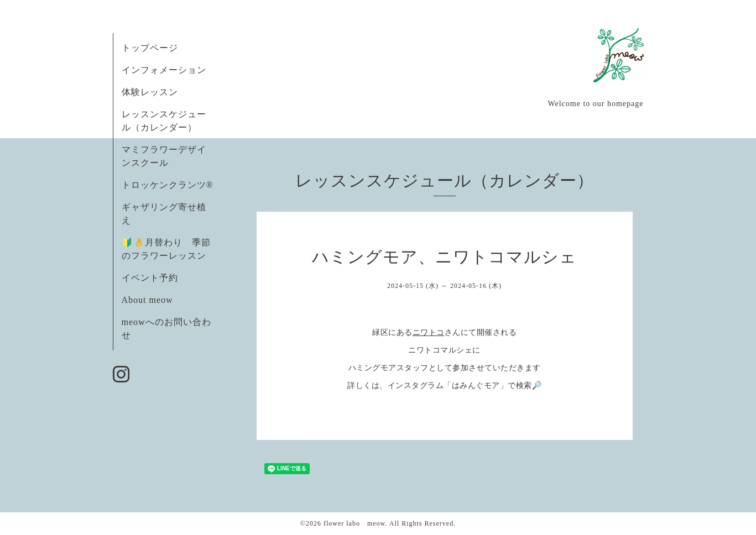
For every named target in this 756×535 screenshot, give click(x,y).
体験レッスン (150, 92)
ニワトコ (429, 332)
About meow (147, 300)
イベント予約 (150, 278)
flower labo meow (354, 523)
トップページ (150, 48)
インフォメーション (164, 70)
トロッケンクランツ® (168, 185)
